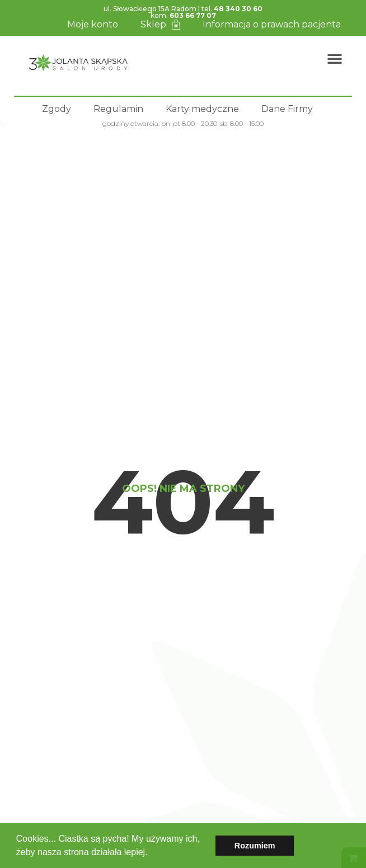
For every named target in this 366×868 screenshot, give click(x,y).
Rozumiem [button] (255, 846)
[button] (152, 853)
